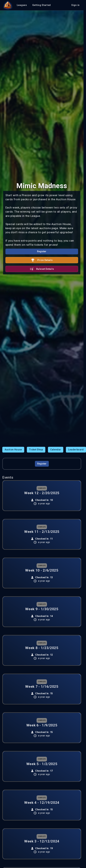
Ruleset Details (42, 269)
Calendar (56, 450)
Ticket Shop (36, 450)
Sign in (75, 5)
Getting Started (42, 5)
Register (42, 251)
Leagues (22, 5)
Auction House (13, 450)
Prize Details (42, 260)
